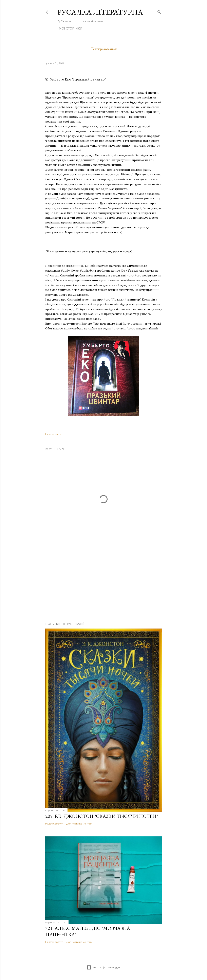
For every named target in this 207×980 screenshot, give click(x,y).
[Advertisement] (103, 584)
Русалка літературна (100, 12)
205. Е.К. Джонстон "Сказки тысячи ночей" (102, 816)
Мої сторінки (71, 29)
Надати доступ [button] (54, 434)
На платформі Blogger (104, 967)
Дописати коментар (79, 824)
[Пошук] (159, 11)
